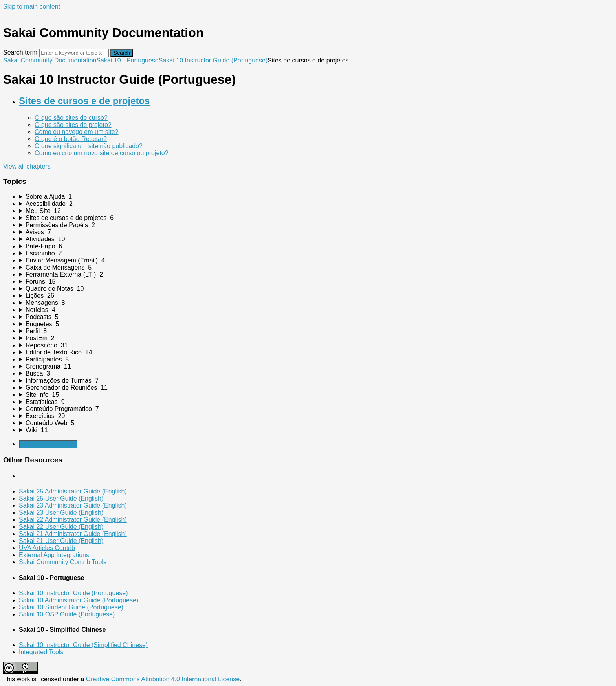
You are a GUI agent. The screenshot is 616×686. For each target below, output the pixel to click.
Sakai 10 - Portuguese (127, 60)
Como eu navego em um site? (76, 132)
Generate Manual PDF (48, 444)
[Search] (74, 53)
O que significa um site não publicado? (89, 146)
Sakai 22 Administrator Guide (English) (73, 520)
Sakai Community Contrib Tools (63, 562)
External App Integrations (54, 555)
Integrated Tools (41, 652)
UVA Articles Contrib (47, 548)
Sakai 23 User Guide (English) (61, 513)
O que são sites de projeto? (73, 125)
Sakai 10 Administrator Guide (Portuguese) (79, 600)
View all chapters (27, 166)
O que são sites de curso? (71, 118)
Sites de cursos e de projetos (84, 101)
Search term (20, 52)
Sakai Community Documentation (50, 60)
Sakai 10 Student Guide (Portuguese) (71, 607)
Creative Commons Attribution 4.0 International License (163, 679)
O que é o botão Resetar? (71, 139)
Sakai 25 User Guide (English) (61, 498)
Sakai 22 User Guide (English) (61, 527)
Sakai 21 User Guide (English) (61, 541)
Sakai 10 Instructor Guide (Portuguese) (213, 60)
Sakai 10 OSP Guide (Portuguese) (67, 614)
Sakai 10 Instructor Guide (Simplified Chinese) (83, 645)
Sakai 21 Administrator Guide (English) (73, 534)
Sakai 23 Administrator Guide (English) (73, 505)
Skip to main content (32, 6)
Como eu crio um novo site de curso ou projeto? (102, 153)
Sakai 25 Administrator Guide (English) (73, 491)
